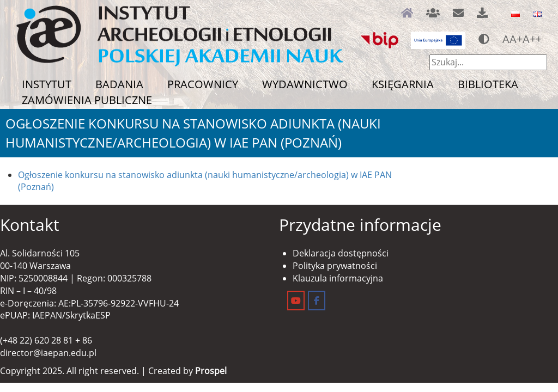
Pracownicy (203, 84)
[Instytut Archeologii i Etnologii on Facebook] (317, 301)
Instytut (47, 84)
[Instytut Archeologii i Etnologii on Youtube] (296, 301)
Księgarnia (403, 84)
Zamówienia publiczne (87, 100)
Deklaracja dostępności (341, 253)
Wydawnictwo (305, 84)
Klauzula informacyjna (338, 278)
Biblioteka (488, 84)
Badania (119, 84)
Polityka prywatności (335, 266)
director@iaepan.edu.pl (48, 353)
